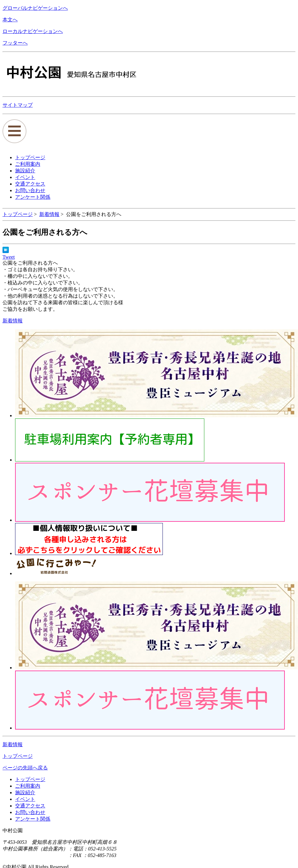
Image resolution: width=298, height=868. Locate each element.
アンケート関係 (33, 819)
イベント (25, 799)
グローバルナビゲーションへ (35, 8)
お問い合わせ (30, 812)
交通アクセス (30, 806)
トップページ (18, 214)
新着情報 (49, 214)
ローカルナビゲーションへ (33, 31)
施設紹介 (25, 793)
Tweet (9, 257)
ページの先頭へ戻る (25, 768)
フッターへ (15, 43)
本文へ (10, 20)
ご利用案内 (28, 786)
